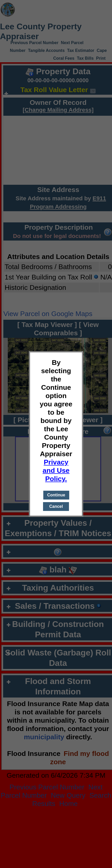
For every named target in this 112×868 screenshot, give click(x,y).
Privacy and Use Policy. (56, 470)
